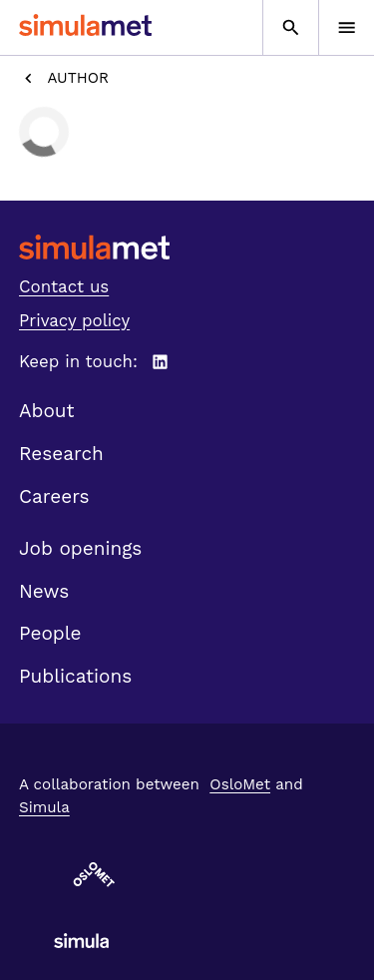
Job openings (80, 548)
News (44, 591)
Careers (54, 496)
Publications (75, 676)
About (47, 411)
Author (64, 78)
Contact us (64, 286)
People (50, 633)
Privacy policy (74, 320)
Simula (44, 807)
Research (61, 454)
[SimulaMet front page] (187, 247)
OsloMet (240, 784)
